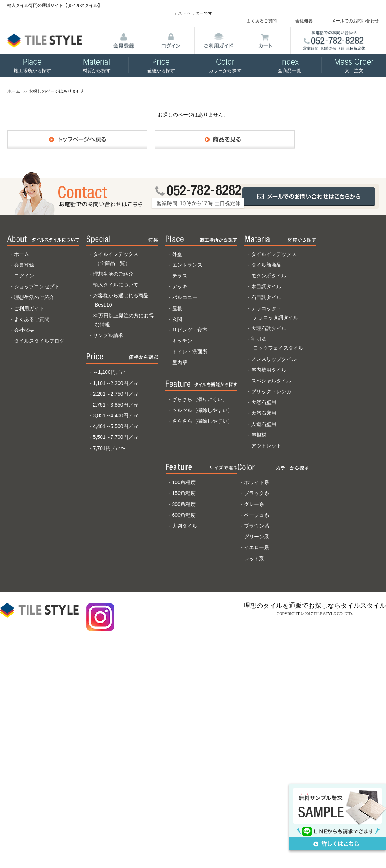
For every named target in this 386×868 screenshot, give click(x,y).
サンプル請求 (108, 335)
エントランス (187, 265)
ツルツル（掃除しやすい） (202, 410)
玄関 (177, 319)
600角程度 (184, 515)
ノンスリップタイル (274, 359)
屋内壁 (180, 363)
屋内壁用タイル (269, 370)
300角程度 (184, 504)
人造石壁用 (264, 424)
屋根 (177, 308)
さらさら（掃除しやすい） (202, 421)
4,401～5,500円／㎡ (116, 426)
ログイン (24, 276)
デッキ (180, 286)
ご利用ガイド (29, 308)
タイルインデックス (274, 254)
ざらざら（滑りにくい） (200, 399)
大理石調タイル (269, 328)
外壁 (177, 254)
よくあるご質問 (262, 21)
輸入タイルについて (116, 285)
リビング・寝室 (190, 330)
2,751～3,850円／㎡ (116, 405)
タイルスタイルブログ (39, 341)
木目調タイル (266, 286)
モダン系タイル (269, 276)
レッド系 (254, 559)
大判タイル (185, 526)
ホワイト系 (257, 482)
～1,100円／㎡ (109, 372)
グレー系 (254, 504)
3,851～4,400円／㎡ (116, 415)
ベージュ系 (257, 515)
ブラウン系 (257, 526)
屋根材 (259, 435)
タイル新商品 (266, 265)
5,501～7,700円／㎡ (116, 437)
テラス (180, 276)
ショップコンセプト (37, 286)
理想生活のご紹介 (34, 297)
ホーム (14, 91)
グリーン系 (257, 537)
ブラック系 (257, 493)
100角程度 (184, 482)
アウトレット (266, 446)
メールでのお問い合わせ (355, 21)
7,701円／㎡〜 (109, 448)
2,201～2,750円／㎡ (116, 394)
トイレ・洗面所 (190, 352)
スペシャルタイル (271, 381)
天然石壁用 (264, 402)
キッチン (182, 341)
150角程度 (184, 493)
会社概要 (304, 21)
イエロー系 (257, 547)
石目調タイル (266, 297)
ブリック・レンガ (271, 391)
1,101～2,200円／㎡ (116, 383)
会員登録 (24, 265)
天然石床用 (264, 413)
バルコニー (185, 297)
